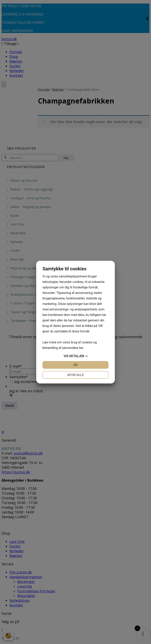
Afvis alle (75, 375)
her (81, 348)
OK (75, 365)
